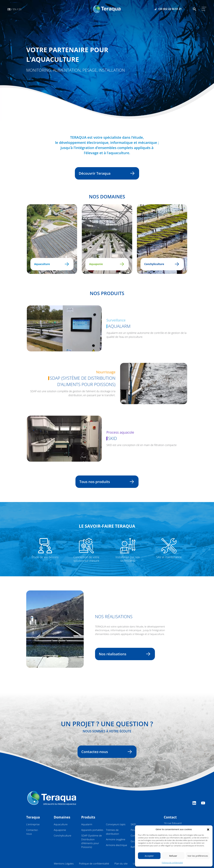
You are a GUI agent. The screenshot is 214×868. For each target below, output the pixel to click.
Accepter (149, 856)
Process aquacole (120, 432)
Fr (9, 9)
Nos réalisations (123, 654)
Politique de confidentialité (172, 863)
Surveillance (116, 320)
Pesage (135, 830)
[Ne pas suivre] (64, 328)
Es (20, 9)
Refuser (173, 856)
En (15, 9)
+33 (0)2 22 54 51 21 (168, 9)
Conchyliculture (160, 264)
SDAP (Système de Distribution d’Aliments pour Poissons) (82, 381)
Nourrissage (106, 372)
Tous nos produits (105, 482)
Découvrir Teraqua (105, 173)
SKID (112, 438)
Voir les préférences (198, 856)
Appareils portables (92, 830)
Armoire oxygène (116, 839)
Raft (133, 847)
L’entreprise (33, 824)
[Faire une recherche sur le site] (195, 9)
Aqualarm (118, 326)
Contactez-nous (105, 752)
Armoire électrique (117, 845)
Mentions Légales (64, 864)
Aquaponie (105, 264)
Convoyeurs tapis (116, 824)
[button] (208, 829)
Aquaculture (50, 264)
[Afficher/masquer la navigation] (204, 9)
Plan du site (121, 864)
